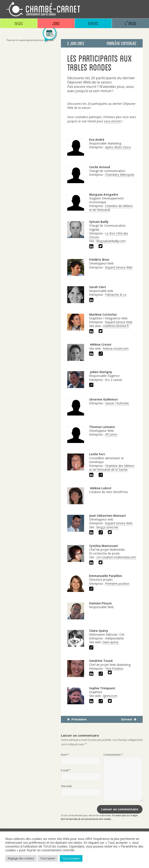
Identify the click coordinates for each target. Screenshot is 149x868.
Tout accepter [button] (71, 858)
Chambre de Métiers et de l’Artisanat (111, 208)
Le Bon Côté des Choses (109, 235)
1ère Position (114, 668)
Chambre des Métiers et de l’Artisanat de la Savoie (112, 468)
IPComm (111, 434)
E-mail (66, 770)
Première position (117, 584)
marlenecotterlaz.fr (116, 326)
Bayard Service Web (119, 267)
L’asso (131, 23)
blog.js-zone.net (107, 527)
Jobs (56, 23)
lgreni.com (110, 696)
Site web (66, 786)
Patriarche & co (116, 295)
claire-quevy (110, 642)
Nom (65, 755)
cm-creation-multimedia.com (116, 557)
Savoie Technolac (117, 403)
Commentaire (113, 755)
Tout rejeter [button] (48, 858)
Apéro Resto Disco (118, 147)
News (19, 23)
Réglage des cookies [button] (21, 858)
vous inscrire (112, 121)
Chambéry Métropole (120, 175)
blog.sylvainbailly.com (111, 241)
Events (93, 23)
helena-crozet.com (116, 348)
